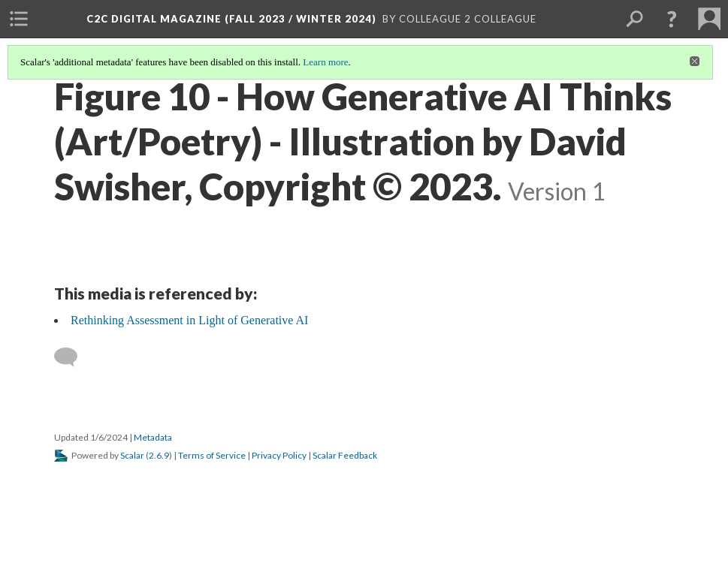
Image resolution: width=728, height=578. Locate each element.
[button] (672, 19)
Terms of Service (212, 455)
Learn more (325, 62)
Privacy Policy (279, 455)
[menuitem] (19, 19)
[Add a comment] (72, 357)
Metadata (153, 437)
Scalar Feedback (345, 455)
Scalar (132, 455)
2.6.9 (159, 455)
